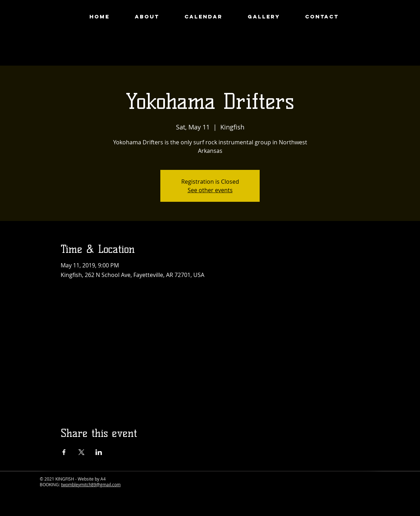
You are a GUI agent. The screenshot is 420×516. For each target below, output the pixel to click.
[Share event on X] (81, 452)
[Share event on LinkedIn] (99, 452)
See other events (210, 190)
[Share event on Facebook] (64, 452)
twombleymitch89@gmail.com (91, 484)
